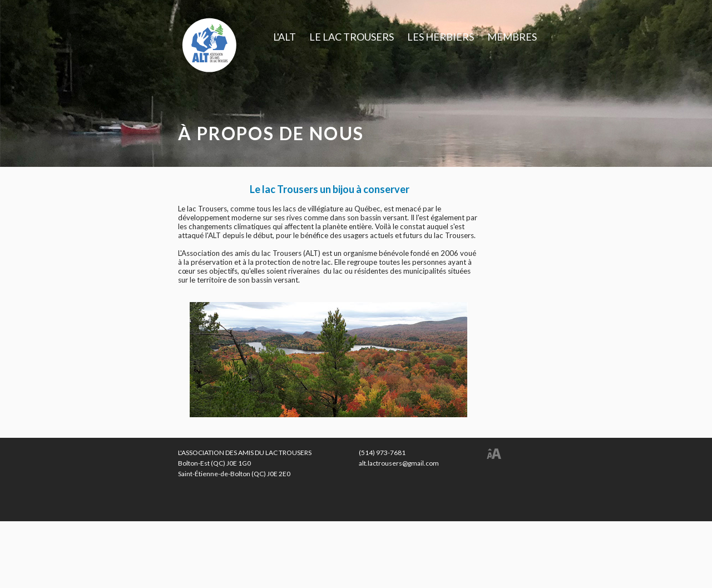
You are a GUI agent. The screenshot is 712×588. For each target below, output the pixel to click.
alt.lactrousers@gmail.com (399, 463)
